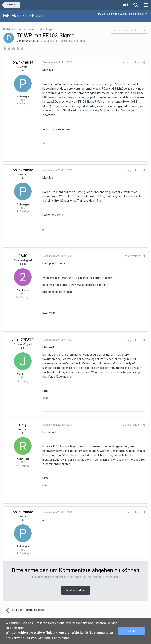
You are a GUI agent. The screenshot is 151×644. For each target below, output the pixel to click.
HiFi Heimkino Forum (24, 16)
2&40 (23, 256)
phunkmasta (30, 41)
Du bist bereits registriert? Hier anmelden (123, 14)
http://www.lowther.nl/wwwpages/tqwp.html (70, 97)
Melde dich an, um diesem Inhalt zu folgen (30, 29)
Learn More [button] (61, 638)
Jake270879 (23, 340)
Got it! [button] (132, 631)
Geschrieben (57, 62)
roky (23, 425)
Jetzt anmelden (75, 590)
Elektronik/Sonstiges (72, 41)
